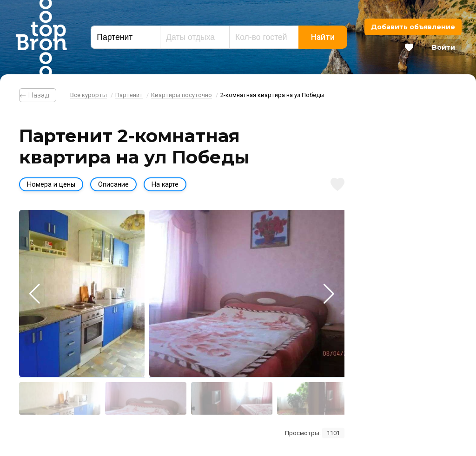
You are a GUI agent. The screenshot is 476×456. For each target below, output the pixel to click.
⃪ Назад (38, 95)
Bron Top (41, 37)
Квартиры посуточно (182, 95)
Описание (113, 185)
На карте (165, 185)
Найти (323, 37)
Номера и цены (51, 185)
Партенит (129, 95)
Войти (443, 47)
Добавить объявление (413, 27)
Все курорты (89, 95)
